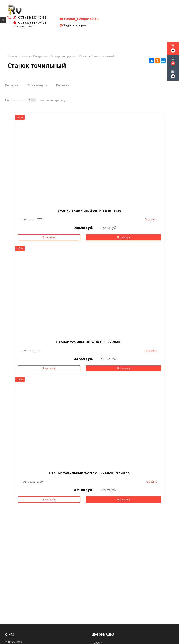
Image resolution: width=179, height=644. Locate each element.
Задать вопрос (73, 25)
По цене (63, 85)
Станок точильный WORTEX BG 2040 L (89, 342)
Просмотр (123, 237)
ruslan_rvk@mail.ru (79, 19)
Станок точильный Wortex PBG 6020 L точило (89, 473)
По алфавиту (37, 85)
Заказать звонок (25, 27)
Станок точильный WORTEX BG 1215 (89, 211)
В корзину (49, 237)
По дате (12, 85)
